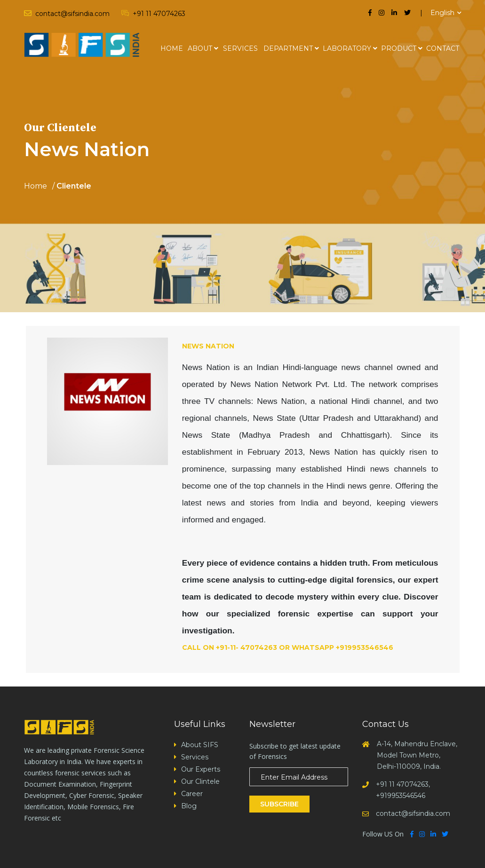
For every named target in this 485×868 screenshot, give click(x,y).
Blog (189, 806)
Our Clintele (200, 781)
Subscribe (279, 804)
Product (399, 48)
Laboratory (347, 48)
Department (288, 48)
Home (172, 48)
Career (192, 794)
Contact (443, 48)
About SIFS (200, 745)
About (200, 48)
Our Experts (201, 769)
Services (240, 48)
